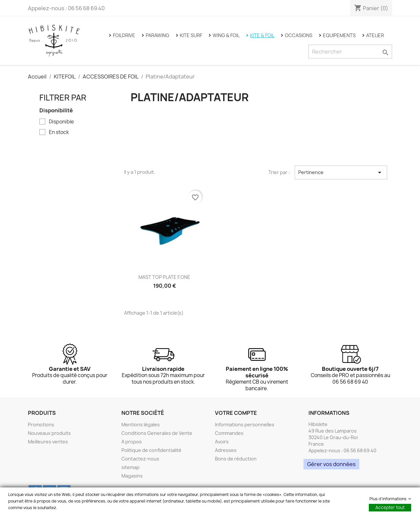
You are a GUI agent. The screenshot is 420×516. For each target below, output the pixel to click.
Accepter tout (390, 507)
